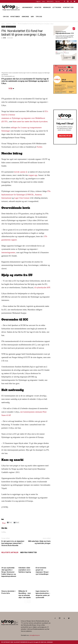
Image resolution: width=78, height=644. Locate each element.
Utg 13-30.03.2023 (11, 27)
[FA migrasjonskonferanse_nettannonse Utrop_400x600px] (65, 60)
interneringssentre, (9, 252)
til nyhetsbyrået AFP (42, 287)
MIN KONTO (50, 1)
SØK (32, 16)
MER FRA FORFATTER (28, 552)
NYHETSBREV (15, 16)
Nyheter (9, 24)
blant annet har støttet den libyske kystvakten (30, 121)
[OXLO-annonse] (65, 93)
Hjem (3, 24)
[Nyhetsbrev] (65, 144)
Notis (14, 24)
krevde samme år (21, 172)
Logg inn (38, 1)
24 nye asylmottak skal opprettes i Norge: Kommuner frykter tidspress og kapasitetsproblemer (9, 572)
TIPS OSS (39, 16)
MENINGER (47, 7)
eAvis (44, 1)
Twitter (39, 147)
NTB (4, 38)
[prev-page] (26, 602)
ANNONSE (25, 16)
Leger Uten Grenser (22, 198)
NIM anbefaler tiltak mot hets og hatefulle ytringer (39, 542)
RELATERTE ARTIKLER (10, 552)
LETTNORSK (57, 7)
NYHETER (38, 7)
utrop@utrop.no (35, 635)
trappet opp (33, 175)
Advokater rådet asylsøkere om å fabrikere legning (25, 570)
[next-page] (29, 602)
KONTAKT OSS (68, 7)
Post (4, 523)
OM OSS (6, 16)
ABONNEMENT (27, 7)
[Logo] (11, 7)
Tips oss (57, 1)
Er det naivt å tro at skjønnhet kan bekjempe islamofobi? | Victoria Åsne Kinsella (13, 543)
